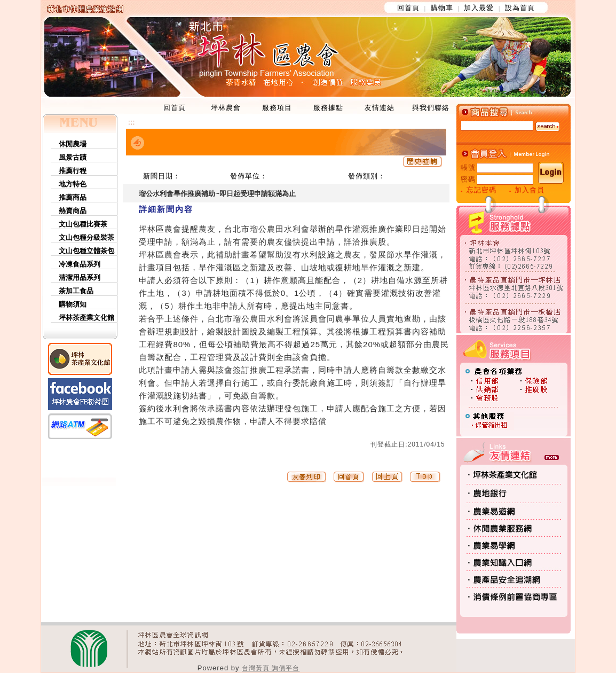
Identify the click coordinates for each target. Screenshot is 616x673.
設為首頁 (520, 8)
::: (132, 122)
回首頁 (408, 8)
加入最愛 (479, 8)
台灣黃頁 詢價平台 (271, 668)
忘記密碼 (481, 190)
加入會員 (530, 190)
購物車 (442, 8)
